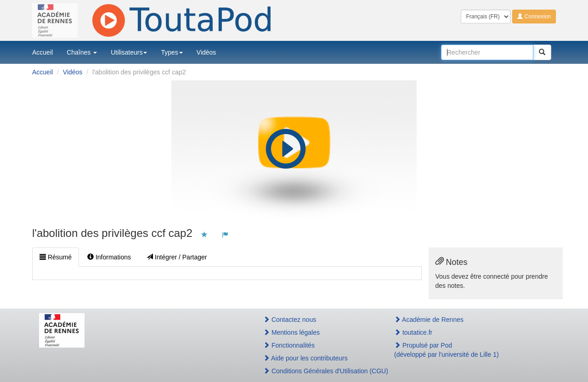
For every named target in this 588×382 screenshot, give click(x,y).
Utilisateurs (129, 52)
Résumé (56, 257)
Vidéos (206, 52)
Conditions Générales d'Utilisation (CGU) (319, 371)
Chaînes (82, 52)
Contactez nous (290, 320)
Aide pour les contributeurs (305, 358)
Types (172, 52)
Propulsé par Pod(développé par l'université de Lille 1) (447, 350)
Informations (109, 257)
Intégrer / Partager (177, 257)
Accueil (42, 52)
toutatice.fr (413, 332)
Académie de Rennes (429, 320)
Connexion (534, 17)
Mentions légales (291, 332)
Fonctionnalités (289, 345)
